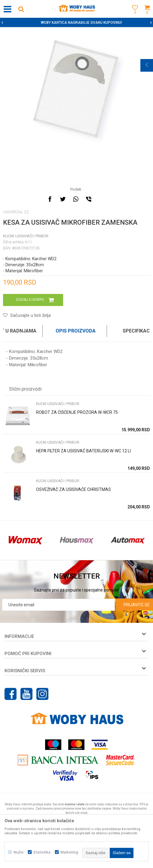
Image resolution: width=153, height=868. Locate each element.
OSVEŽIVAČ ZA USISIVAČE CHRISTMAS (73, 489)
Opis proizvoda (76, 331)
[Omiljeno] (133, 16)
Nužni (18, 852)
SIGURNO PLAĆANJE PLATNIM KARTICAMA (76, 23)
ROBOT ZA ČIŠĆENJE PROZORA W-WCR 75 (77, 412)
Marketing (69, 852)
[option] (76, 23)
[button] (21, 9)
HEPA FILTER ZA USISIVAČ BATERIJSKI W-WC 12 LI (83, 451)
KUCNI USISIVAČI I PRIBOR (26, 236)
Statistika (42, 852)
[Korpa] (147, 16)
